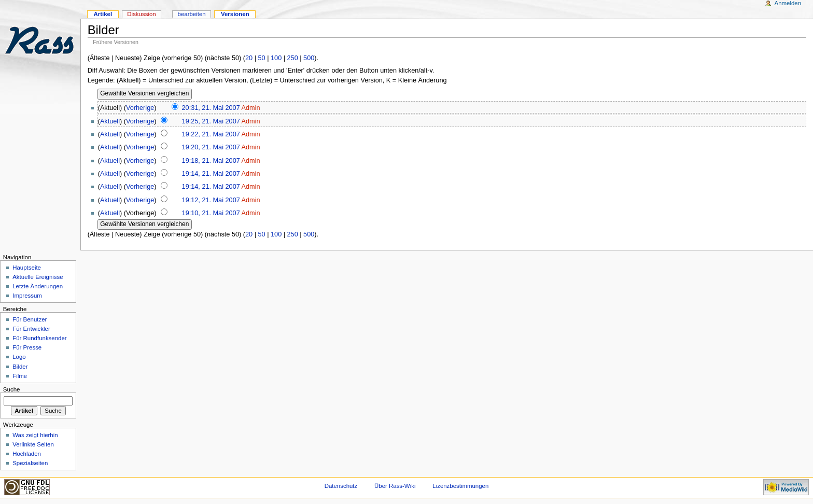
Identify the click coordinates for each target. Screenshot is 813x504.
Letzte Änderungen (38, 286)
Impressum (27, 296)
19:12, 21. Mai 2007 (211, 200)
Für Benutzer (30, 319)
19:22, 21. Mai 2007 (211, 134)
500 (309, 58)
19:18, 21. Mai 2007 (211, 161)
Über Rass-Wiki (395, 486)
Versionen (235, 14)
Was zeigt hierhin (35, 435)
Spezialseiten (30, 463)
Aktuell (110, 121)
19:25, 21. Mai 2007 (211, 121)
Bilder (20, 367)
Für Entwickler (31, 329)
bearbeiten (192, 14)
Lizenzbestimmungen (460, 486)
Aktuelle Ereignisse (38, 277)
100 (276, 58)
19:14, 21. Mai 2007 (211, 174)
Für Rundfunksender (39, 338)
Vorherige (140, 108)
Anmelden (788, 3)
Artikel (103, 14)
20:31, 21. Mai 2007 (211, 108)
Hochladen (27, 454)
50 (262, 58)
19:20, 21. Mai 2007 (211, 147)
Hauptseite (27, 268)
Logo (19, 357)
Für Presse (27, 347)
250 (293, 58)
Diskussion (141, 14)
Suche (12, 389)
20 (249, 58)
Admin (251, 108)
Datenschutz (341, 486)
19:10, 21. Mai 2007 (211, 213)
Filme (20, 376)
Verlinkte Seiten (33, 444)
